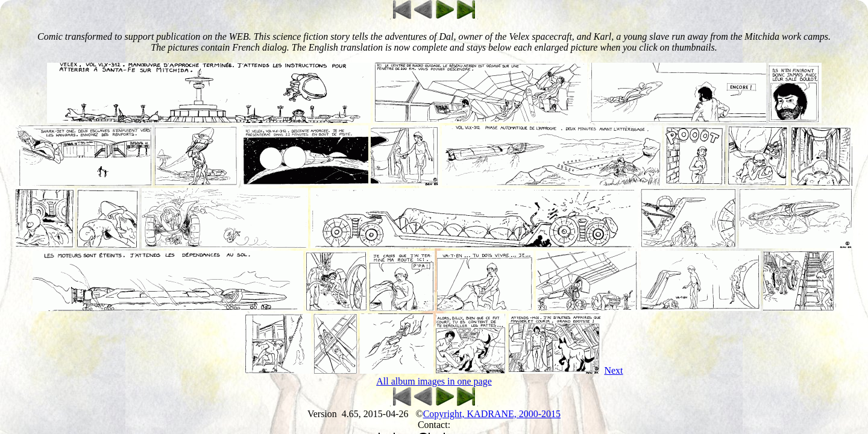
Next (613, 370)
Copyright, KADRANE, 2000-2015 (492, 414)
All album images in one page (434, 381)
